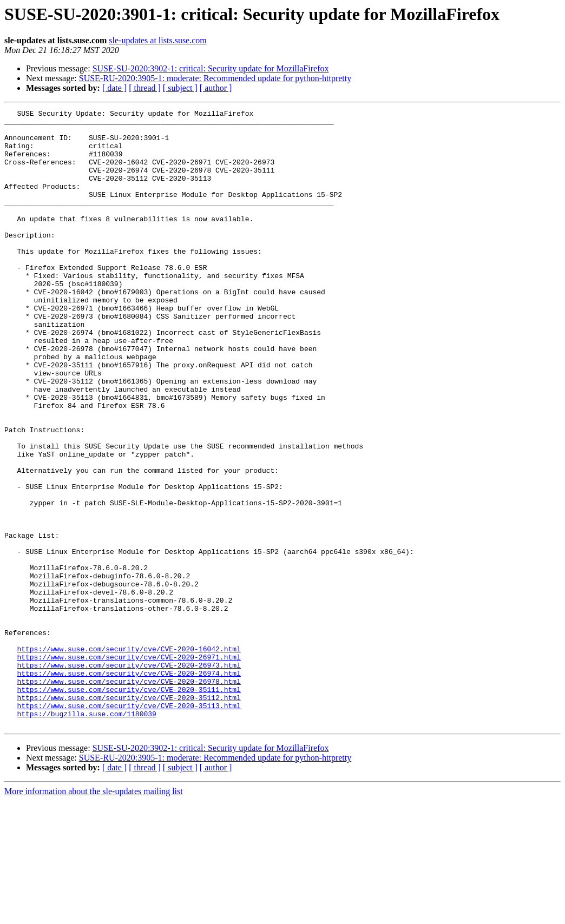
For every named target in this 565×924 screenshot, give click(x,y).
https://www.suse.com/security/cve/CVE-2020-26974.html (129, 787)
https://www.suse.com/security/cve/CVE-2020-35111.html (129, 806)
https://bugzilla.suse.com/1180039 (86, 835)
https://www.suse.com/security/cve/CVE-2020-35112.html (129, 816)
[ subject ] (180, 88)
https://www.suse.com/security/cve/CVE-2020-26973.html (129, 777)
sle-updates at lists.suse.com (157, 40)
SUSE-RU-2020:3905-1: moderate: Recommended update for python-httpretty (215, 78)
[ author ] (216, 88)
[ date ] (114, 88)
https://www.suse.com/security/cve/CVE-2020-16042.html (129, 757)
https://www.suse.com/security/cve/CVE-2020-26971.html (129, 767)
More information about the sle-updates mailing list (94, 915)
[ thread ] (145, 88)
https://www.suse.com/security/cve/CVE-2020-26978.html (129, 796)
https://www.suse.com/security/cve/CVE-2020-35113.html (129, 826)
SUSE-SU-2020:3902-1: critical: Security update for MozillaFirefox (211, 68)
